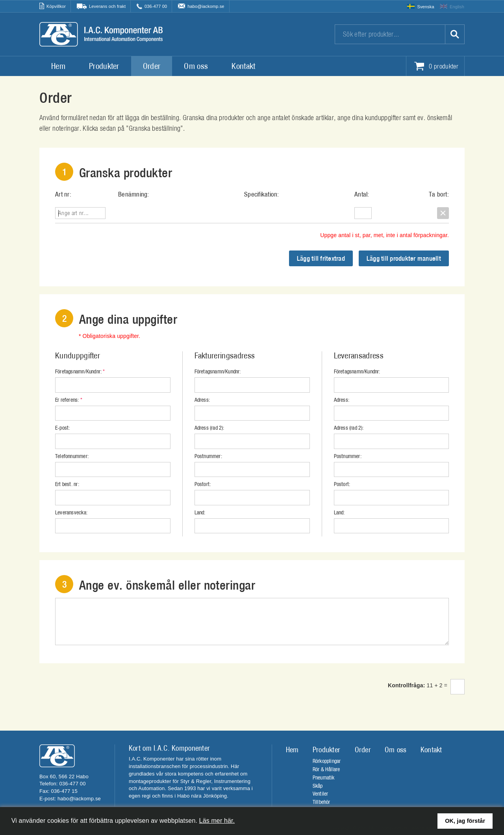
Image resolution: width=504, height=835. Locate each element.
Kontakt (243, 66)
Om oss (196, 66)
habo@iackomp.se (206, 6)
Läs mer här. (217, 821)
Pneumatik (324, 777)
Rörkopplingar (327, 761)
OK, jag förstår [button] (465, 821)
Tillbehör (321, 802)
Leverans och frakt (107, 6)
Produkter (104, 66)
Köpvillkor (56, 6)
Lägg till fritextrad (321, 258)
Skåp (318, 786)
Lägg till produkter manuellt (404, 258)
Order (152, 66)
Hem (58, 66)
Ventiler (321, 794)
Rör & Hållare (326, 769)
